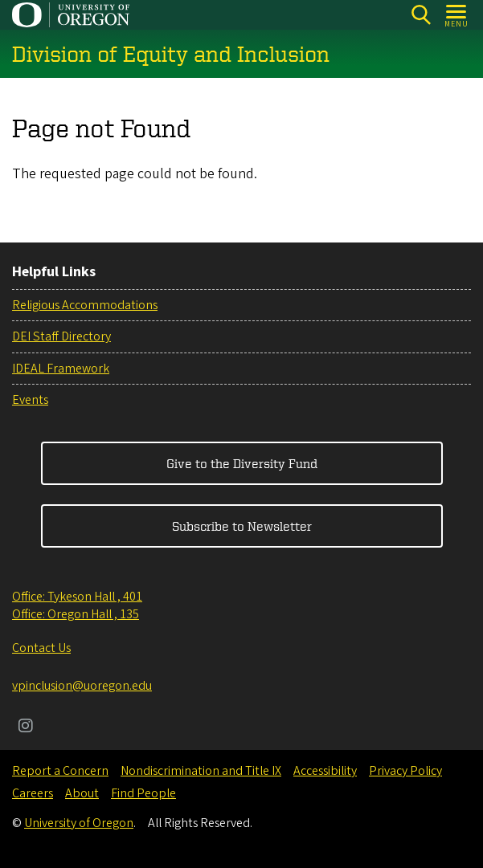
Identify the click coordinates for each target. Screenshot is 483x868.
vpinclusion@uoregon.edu (82, 686)
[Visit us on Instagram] (26, 727)
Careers (33, 793)
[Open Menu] (457, 15)
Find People (143, 793)
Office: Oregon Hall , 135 (76, 614)
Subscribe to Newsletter (242, 526)
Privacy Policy (405, 771)
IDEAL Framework (61, 369)
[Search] (421, 15)
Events (30, 400)
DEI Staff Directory (61, 336)
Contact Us (41, 648)
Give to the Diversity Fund (242, 463)
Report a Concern (60, 771)
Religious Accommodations (85, 305)
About (82, 793)
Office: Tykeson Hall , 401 (77, 597)
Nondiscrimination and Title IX (201, 771)
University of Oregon (79, 823)
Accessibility (325, 771)
